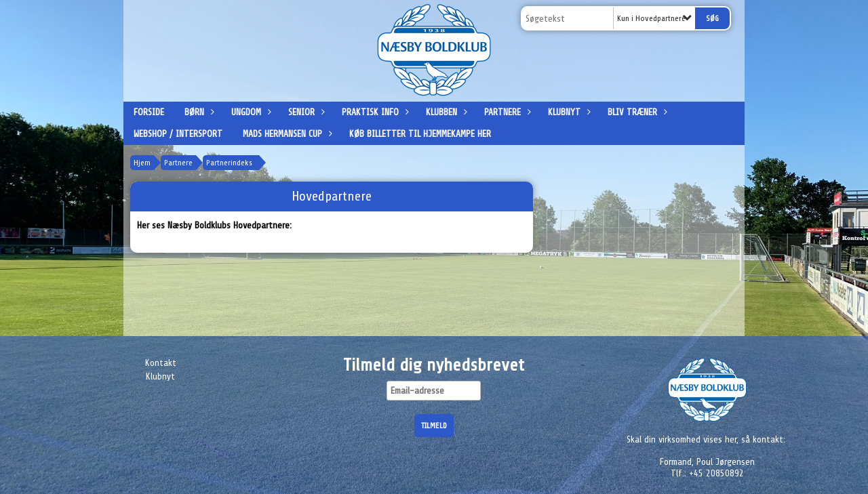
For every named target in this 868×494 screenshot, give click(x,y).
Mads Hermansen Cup (286, 134)
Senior (305, 112)
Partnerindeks (229, 163)
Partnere (506, 112)
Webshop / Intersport (178, 134)
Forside (149, 112)
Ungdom (250, 112)
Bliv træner (636, 112)
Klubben (445, 112)
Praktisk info (374, 112)
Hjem (142, 163)
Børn (198, 112)
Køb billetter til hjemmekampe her (420, 134)
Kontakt (161, 363)
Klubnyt (568, 112)
